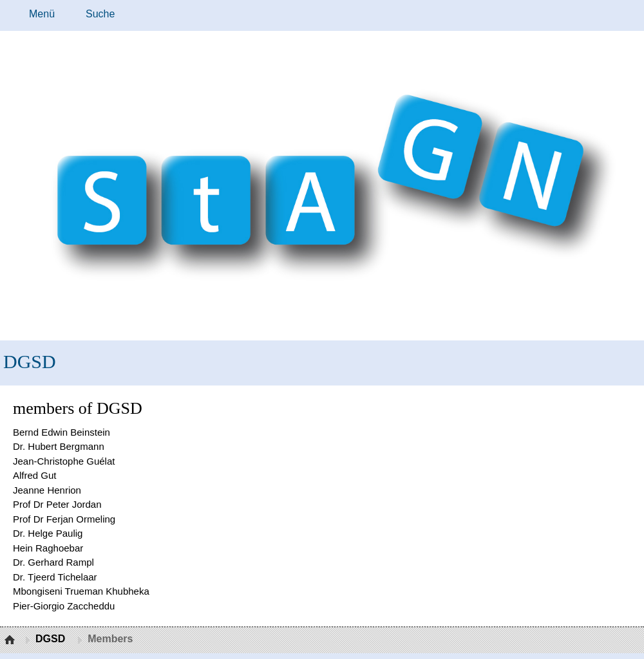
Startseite (11, 640)
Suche (100, 14)
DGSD (30, 361)
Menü (42, 14)
